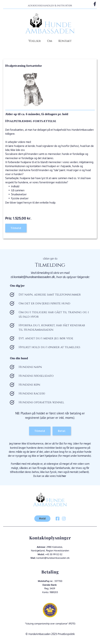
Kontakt (65, 41)
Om (50, 41)
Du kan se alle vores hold (50, 476)
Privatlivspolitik (66, 634)
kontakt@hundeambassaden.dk (34, 277)
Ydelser (35, 41)
